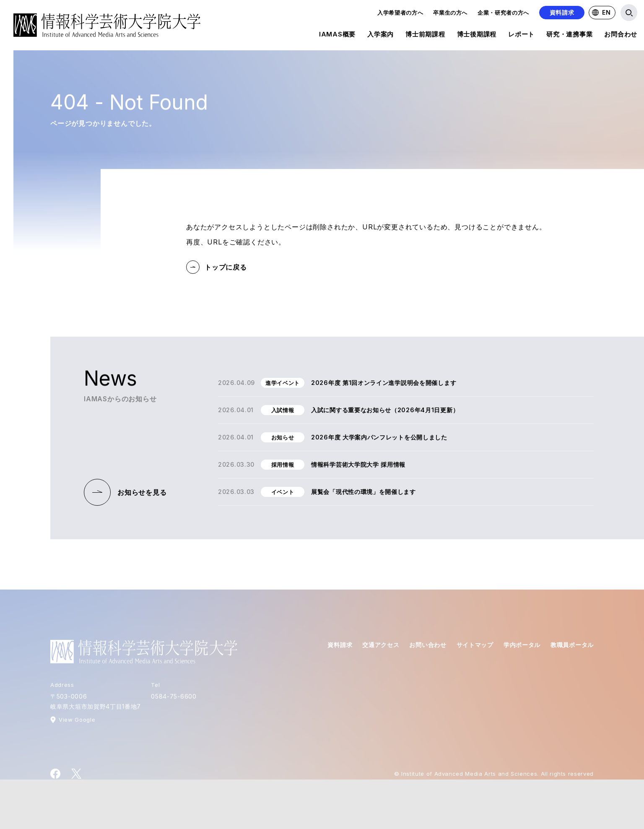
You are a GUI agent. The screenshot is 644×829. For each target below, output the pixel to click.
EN (601, 12)
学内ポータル (522, 645)
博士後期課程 (477, 36)
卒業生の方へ (450, 13)
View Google (77, 720)
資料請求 (562, 12)
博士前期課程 (425, 36)
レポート (521, 36)
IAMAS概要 (337, 36)
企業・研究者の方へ (503, 13)
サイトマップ (475, 645)
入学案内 (380, 36)
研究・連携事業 (569, 36)
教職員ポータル (572, 645)
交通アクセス (381, 645)
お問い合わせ (428, 645)
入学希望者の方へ (400, 13)
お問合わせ (621, 36)
